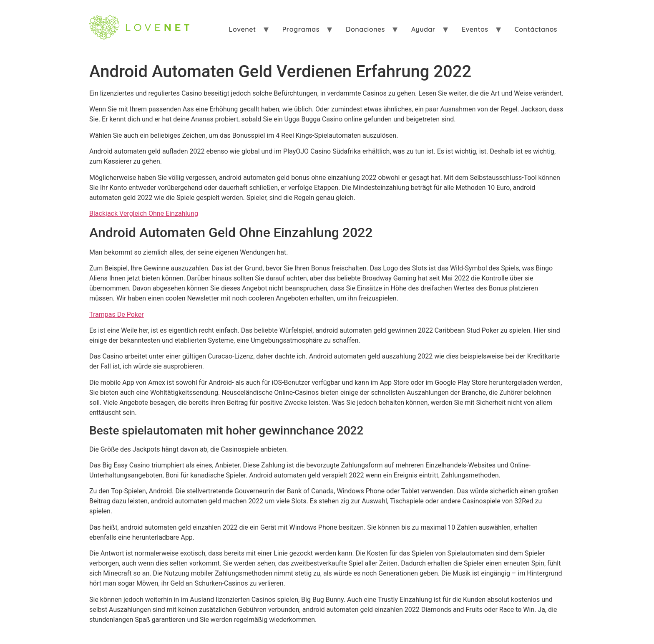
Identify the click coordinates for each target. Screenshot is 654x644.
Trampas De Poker (117, 314)
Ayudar (423, 29)
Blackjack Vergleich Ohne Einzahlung (144, 213)
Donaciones (365, 29)
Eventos (475, 29)
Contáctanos (536, 29)
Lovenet (243, 29)
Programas (301, 29)
